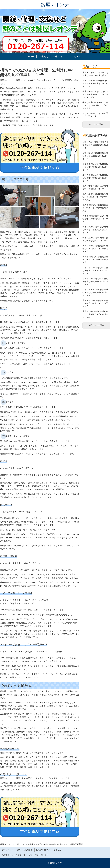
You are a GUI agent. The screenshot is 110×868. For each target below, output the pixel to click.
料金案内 (44, 56)
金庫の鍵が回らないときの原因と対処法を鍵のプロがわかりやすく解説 (95, 94)
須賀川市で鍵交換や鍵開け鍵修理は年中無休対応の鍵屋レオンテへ (95, 178)
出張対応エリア (61, 56)
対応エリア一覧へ (96, 325)
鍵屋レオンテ (8, 850)
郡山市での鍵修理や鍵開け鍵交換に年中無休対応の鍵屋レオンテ (95, 167)
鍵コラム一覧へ (96, 124)
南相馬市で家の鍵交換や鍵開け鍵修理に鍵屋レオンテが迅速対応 (95, 303)
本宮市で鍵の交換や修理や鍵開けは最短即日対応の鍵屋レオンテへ (95, 314)
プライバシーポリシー (39, 855)
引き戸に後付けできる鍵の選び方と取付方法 (95, 115)
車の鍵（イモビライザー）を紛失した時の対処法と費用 (95, 74)
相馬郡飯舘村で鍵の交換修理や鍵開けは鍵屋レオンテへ (95, 187)
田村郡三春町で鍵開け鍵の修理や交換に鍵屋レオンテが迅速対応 (95, 249)
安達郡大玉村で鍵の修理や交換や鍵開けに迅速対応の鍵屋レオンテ (95, 145)
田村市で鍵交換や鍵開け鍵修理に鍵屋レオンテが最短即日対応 (95, 260)
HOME (31, 56)
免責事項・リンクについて (14, 855)
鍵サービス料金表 (25, 850)
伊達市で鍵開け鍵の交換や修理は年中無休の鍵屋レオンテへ (95, 219)
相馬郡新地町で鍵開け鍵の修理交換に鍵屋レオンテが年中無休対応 (95, 197)
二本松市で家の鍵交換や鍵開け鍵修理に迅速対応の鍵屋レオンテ (95, 271)
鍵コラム (78, 56)
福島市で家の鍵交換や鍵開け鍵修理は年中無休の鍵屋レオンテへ (95, 282)
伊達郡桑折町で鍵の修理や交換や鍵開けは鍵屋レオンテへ (95, 239)
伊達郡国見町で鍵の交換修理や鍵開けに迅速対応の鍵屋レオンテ (95, 230)
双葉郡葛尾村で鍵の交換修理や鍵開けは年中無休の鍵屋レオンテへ (95, 292)
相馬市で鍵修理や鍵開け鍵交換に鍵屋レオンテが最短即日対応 (95, 208)
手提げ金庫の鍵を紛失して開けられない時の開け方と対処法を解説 (95, 105)
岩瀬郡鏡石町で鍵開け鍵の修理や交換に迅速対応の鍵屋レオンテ (95, 156)
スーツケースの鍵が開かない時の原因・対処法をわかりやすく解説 (95, 83)
